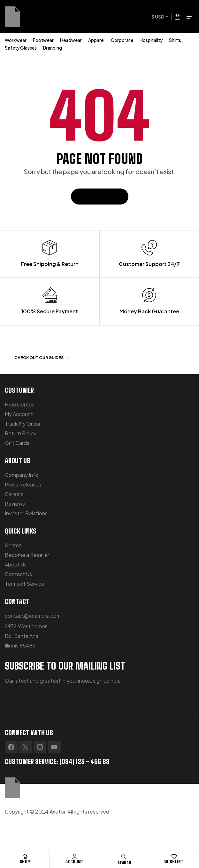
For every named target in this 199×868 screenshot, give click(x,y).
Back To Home (100, 196)
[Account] (75, 856)
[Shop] (25, 856)
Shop (25, 862)
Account (75, 862)
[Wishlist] (174, 856)
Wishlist (174, 862)
